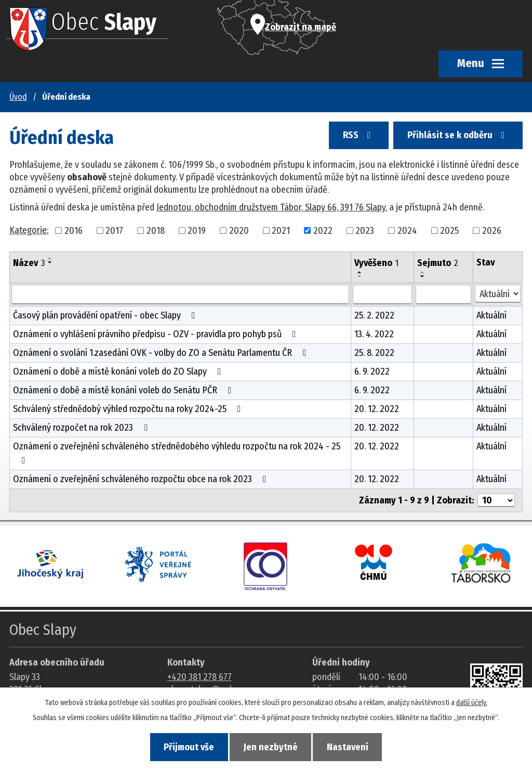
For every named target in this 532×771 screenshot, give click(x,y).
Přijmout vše (189, 747)
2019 (197, 230)
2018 (156, 230)
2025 (449, 230)
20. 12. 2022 (377, 409)
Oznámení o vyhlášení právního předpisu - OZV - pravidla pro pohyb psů (157, 334)
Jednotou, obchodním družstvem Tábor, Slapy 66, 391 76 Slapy (271, 207)
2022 (323, 230)
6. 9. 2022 (372, 371)
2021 (281, 230)
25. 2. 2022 (374, 315)
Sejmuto (437, 263)
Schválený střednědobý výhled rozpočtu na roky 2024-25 (129, 409)
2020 (239, 230)
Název (29, 263)
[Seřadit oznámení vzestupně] (50, 258)
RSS (358, 136)
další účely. (472, 703)
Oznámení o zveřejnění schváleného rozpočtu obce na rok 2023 (142, 479)
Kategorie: (29, 230)
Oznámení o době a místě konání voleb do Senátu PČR (124, 390)
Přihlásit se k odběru (458, 136)
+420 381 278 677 (199, 677)
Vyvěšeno (376, 263)
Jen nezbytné (271, 747)
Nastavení (348, 747)
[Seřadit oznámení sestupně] (50, 262)
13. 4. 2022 (374, 334)
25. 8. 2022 (374, 353)
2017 (114, 230)
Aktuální (491, 315)
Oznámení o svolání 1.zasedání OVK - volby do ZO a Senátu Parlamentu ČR (162, 353)
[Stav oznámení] (498, 294)
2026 (492, 230)
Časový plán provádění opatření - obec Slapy (106, 315)
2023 (365, 230)
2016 (74, 230)
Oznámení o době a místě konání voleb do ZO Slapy (119, 371)
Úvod (18, 97)
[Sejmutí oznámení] (443, 295)
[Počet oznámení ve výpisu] (496, 500)
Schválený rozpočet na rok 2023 (82, 428)
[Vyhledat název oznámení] (180, 295)
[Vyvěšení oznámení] (382, 295)
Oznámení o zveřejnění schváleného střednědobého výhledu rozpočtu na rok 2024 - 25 (177, 453)
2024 (407, 230)
